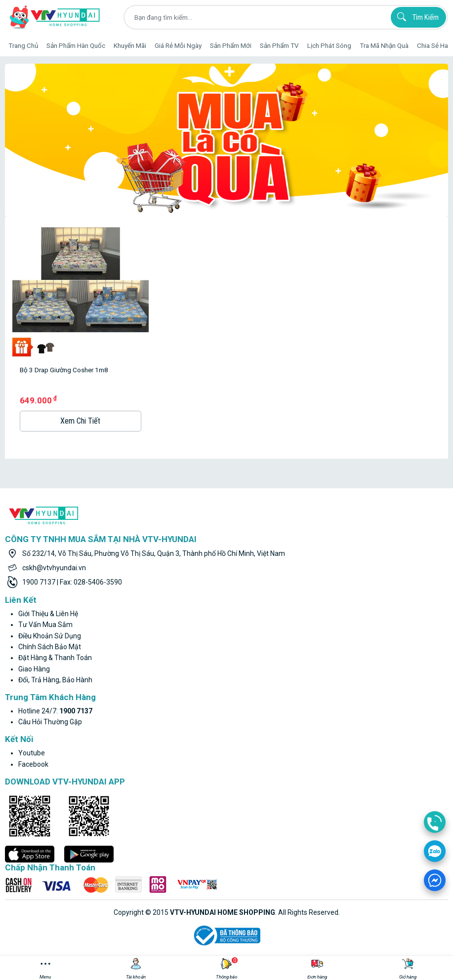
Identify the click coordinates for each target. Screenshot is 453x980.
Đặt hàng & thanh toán (55, 658)
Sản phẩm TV (279, 45)
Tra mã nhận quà (384, 45)
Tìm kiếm (416, 17)
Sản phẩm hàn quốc (76, 45)
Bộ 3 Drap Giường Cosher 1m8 (64, 370)
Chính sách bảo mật (50, 647)
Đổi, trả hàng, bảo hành (55, 680)
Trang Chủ (23, 45)
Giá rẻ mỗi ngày (178, 45)
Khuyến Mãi (130, 45)
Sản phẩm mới (231, 45)
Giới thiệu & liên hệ (48, 614)
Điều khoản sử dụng (50, 636)
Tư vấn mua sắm (45, 625)
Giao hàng (34, 669)
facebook (33, 764)
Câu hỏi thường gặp (50, 722)
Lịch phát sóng (329, 45)
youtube (32, 753)
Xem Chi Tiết (80, 421)
